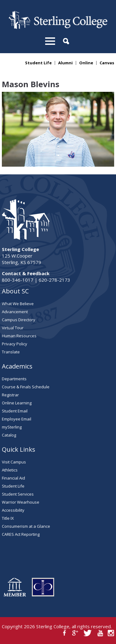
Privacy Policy (15, 344)
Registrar (10, 395)
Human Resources (19, 336)
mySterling (12, 427)
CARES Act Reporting (21, 534)
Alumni (65, 63)
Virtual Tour (13, 328)
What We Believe (18, 304)
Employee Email (17, 419)
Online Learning (17, 403)
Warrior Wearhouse (21, 502)
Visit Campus (14, 462)
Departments (14, 379)
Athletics (10, 470)
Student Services (18, 494)
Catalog (9, 435)
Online (86, 63)
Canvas (107, 63)
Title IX (8, 518)
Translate (11, 352)
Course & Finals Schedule (26, 387)
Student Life (38, 63)
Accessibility (13, 510)
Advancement (15, 312)
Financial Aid (13, 478)
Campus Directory (19, 320)
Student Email (15, 411)
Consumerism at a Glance (26, 526)
